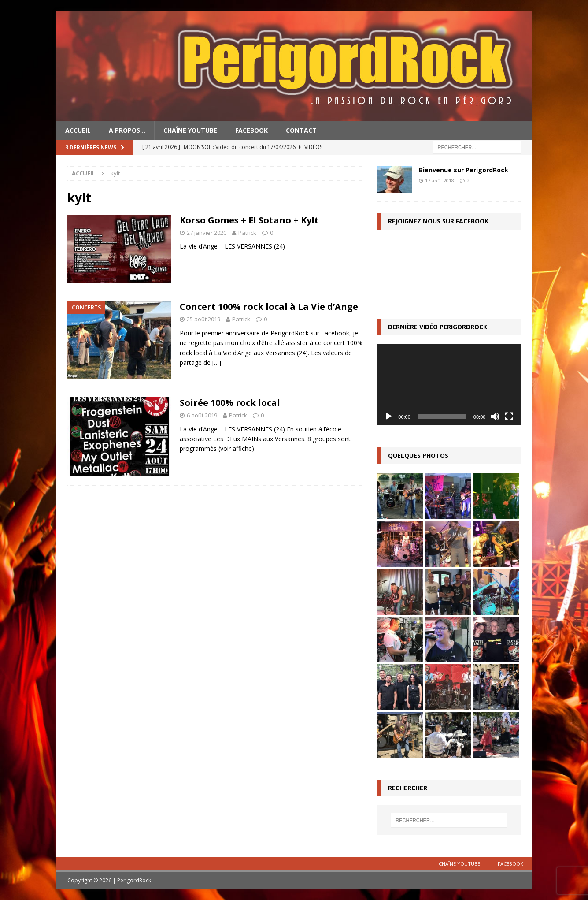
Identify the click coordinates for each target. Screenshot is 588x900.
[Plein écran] (509, 417)
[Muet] (495, 417)
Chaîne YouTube (190, 130)
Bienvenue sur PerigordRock (464, 170)
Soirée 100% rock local (230, 403)
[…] (217, 363)
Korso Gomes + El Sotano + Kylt (249, 220)
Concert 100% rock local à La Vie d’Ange (269, 307)
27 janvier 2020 (207, 233)
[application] (449, 385)
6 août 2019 (202, 415)
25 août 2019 (203, 319)
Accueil (78, 130)
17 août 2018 (440, 180)
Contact (301, 130)
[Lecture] (388, 417)
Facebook (251, 130)
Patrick (247, 233)
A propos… (127, 130)
